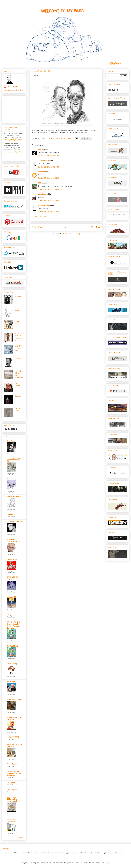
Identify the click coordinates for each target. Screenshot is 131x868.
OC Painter (11, 783)
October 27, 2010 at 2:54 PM (48, 189)
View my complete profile (13, 90)
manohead (42, 194)
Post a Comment (41, 216)
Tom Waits (18, 359)
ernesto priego (12, 664)
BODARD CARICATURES (13, 541)
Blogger (107, 863)
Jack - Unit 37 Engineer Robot (19, 348)
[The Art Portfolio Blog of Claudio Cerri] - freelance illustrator (14, 625)
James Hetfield (18, 310)
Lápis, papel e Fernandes (12, 820)
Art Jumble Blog (13, 646)
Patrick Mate (12, 559)
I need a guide (12, 790)
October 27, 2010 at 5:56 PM (48, 200)
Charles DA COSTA (14, 522)
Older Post (96, 227)
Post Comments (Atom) (71, 234)
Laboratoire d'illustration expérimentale (12, 799)
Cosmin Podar (43, 161)
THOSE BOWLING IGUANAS (14, 718)
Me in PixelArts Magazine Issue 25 (18, 337)
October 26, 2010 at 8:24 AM (48, 156)
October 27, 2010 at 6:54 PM (48, 211)
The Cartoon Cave (14, 699)
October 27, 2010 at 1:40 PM (48, 178)
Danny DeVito (17, 385)
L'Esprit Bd (11, 597)
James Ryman (12, 764)
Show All (21, 837)
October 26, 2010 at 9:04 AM (48, 167)
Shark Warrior (17, 322)
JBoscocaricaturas (14, 497)
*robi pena (11, 515)
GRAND (41, 149)
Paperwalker (12, 479)
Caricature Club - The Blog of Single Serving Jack (14, 773)
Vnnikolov (42, 172)
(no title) (18, 296)
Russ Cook (11, 441)
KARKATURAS (13, 737)
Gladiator (18, 396)
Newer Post (37, 227)
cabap (9, 615)
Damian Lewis (17, 410)
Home (67, 227)
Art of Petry (11, 682)
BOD (40, 183)
